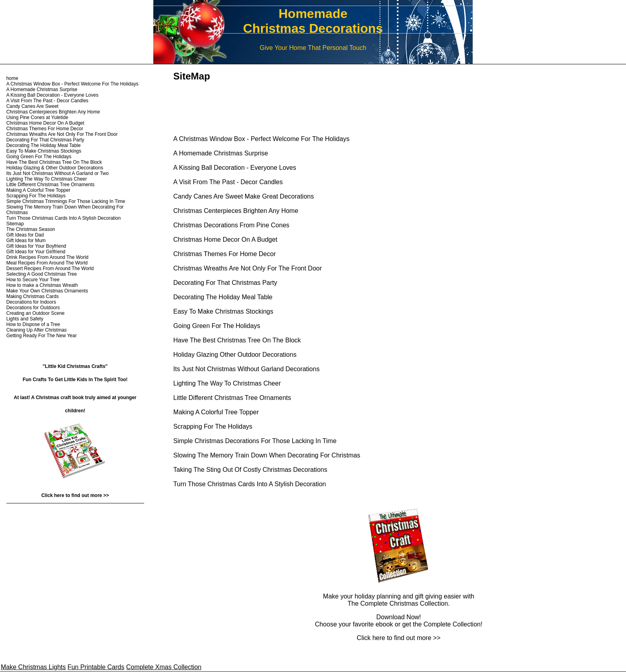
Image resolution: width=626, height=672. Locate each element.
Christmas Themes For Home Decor (225, 254)
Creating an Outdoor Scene (36, 313)
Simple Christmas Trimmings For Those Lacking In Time (66, 201)
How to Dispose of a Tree (33, 324)
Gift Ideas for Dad (25, 235)
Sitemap (15, 224)
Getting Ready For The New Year (42, 336)
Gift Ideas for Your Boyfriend (36, 246)
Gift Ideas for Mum (26, 241)
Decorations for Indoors (31, 302)
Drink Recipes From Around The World (48, 257)
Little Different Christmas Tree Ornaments (232, 398)
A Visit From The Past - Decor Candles (228, 182)
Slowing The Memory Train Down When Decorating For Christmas (267, 455)
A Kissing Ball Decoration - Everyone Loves (235, 168)
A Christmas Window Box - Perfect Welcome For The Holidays (261, 139)
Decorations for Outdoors (33, 308)
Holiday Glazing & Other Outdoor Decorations (55, 168)
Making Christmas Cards (33, 296)
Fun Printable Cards (96, 667)
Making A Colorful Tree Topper (216, 412)
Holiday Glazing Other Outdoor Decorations (235, 355)
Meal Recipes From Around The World (47, 263)
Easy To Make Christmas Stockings (223, 311)
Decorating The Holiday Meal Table (223, 297)
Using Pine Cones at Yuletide (37, 117)
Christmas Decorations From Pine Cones (231, 225)
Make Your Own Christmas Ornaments (47, 291)
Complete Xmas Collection (164, 667)
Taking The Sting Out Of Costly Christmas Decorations (250, 470)
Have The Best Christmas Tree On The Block (237, 340)
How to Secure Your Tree (33, 280)
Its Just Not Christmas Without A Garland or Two (58, 173)
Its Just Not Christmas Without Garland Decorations (246, 369)
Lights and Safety (25, 319)
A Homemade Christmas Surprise (221, 153)
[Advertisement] (267, 102)
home (12, 78)
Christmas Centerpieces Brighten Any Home (236, 211)
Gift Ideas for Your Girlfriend (36, 252)
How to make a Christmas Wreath (42, 285)
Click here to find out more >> (399, 638)
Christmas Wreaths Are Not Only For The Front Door (248, 268)
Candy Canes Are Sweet (33, 106)
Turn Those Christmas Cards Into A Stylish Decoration (250, 484)
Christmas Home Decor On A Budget (225, 240)
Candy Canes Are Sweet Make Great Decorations (244, 196)
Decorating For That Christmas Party (225, 283)
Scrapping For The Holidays (213, 426)
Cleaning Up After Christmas (37, 330)
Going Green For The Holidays (217, 326)
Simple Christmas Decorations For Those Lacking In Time (255, 441)
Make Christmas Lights (33, 667)
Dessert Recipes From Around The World (50, 268)
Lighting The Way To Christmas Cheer (227, 383)
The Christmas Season (31, 229)
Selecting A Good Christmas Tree (42, 274)
